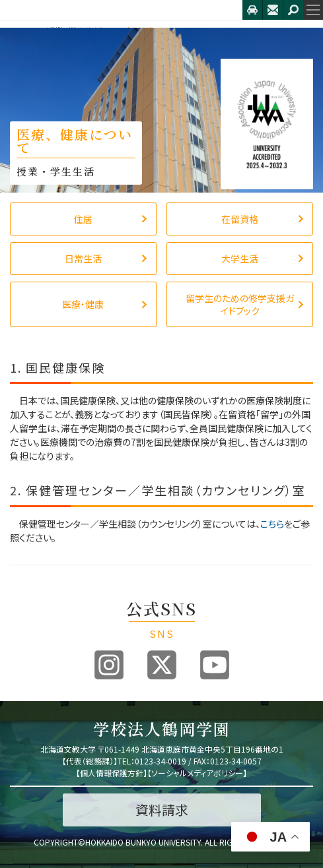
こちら (272, 524)
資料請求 (162, 810)
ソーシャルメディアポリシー (197, 773)
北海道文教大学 (121, 10)
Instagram (109, 665)
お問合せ (273, 10)
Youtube (215, 665)
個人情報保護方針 (112, 773)
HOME (21, 31)
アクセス (252, 10)
